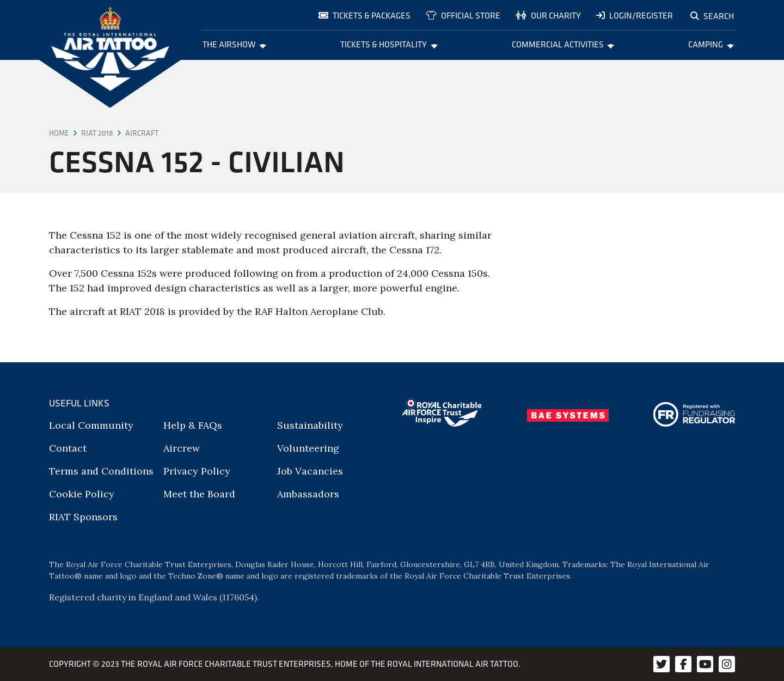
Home (59, 133)
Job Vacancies (310, 471)
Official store (463, 15)
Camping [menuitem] (711, 44)
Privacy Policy (197, 471)
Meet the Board (199, 494)
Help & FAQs (193, 425)
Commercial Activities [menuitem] (563, 44)
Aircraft (142, 133)
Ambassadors (308, 494)
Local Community (91, 425)
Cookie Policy (82, 494)
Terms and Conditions (101, 471)
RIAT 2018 (97, 133)
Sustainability (310, 425)
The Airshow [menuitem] (235, 44)
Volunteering (308, 448)
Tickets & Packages (365, 15)
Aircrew (182, 448)
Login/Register (635, 15)
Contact (68, 448)
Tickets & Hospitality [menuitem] (389, 44)
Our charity (548, 15)
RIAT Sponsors (83, 517)
